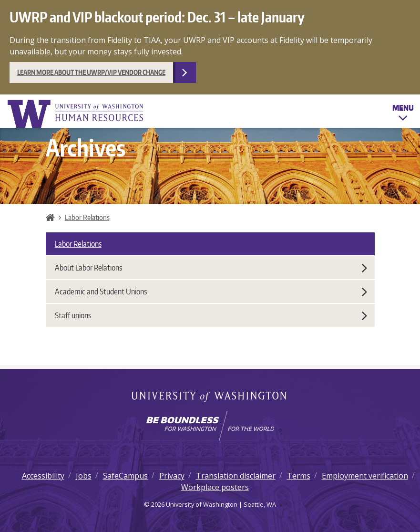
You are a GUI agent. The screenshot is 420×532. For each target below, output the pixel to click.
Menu (403, 115)
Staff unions (211, 315)
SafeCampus (125, 476)
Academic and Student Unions (211, 292)
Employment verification (365, 476)
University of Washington (210, 397)
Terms (299, 476)
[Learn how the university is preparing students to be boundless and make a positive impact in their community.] (210, 426)
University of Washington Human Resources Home (76, 114)
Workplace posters (215, 487)
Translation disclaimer (236, 476)
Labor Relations (87, 217)
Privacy (172, 476)
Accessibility (43, 476)
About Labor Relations (211, 268)
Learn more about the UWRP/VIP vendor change (91, 72)
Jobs (84, 476)
